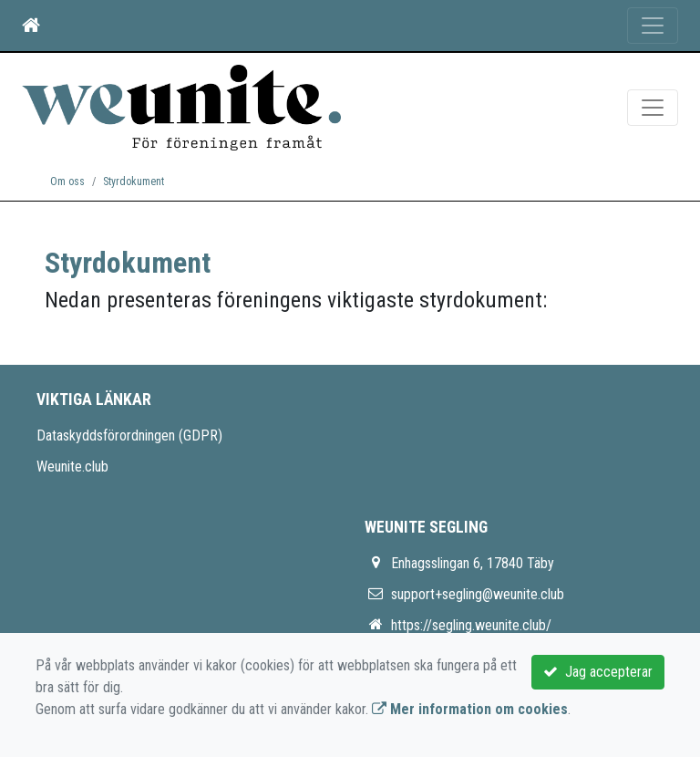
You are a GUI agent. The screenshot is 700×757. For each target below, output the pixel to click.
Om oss (67, 181)
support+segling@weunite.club (478, 594)
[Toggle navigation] (653, 26)
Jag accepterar (598, 672)
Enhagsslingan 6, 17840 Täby (473, 563)
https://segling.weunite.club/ (471, 625)
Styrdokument (134, 181)
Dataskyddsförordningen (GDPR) (129, 436)
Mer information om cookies (470, 709)
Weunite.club (72, 467)
